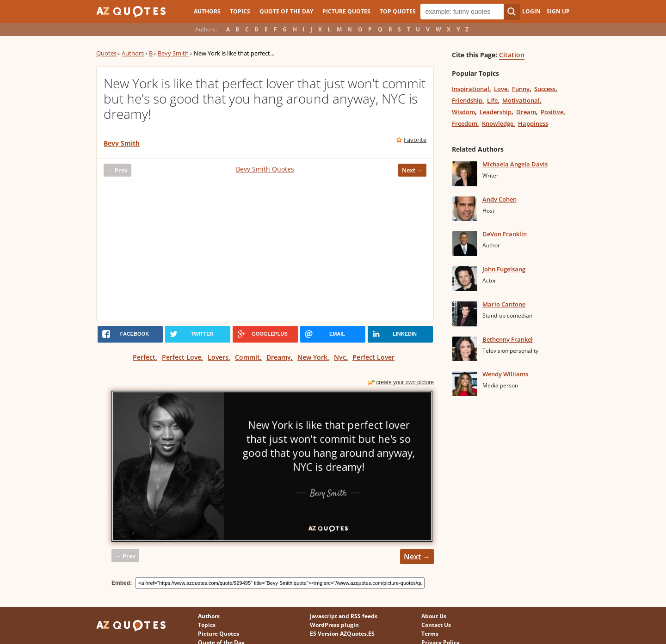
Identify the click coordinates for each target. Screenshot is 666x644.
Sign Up (558, 11)
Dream (526, 112)
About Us (434, 616)
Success (545, 89)
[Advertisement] (265, 251)
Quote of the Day (286, 11)
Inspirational (471, 89)
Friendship (467, 100)
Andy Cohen (499, 199)
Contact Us (436, 625)
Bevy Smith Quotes (265, 169)
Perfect (144, 357)
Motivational (521, 100)
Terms (430, 634)
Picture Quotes (346, 11)
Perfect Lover (373, 357)
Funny (521, 89)
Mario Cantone (504, 304)
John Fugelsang (504, 269)
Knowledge (498, 123)
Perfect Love (182, 357)
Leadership (496, 112)
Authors (207, 11)
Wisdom (463, 112)
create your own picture (405, 382)
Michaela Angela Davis (515, 164)
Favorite (415, 140)
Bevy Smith (173, 53)
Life (492, 100)
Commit (247, 357)
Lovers (218, 357)
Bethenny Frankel (508, 339)
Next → (412, 170)
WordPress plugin (334, 625)
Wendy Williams (505, 374)
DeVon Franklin (505, 234)
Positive (552, 112)
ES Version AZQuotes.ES (342, 634)
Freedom (465, 123)
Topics (240, 11)
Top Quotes (398, 11)
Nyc (340, 357)
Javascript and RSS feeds (344, 616)
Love (501, 89)
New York (312, 357)
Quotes (106, 53)
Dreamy (279, 357)
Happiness (533, 123)
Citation (512, 55)
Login (531, 11)
